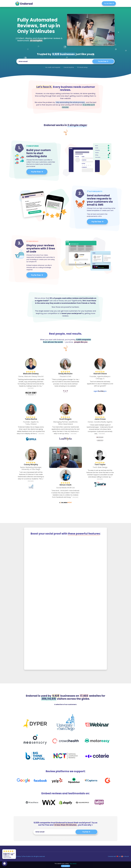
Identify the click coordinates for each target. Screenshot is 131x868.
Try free (86, 832)
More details (73, 864)
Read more (31, 388)
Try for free (109, 3)
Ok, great (66, 866)
